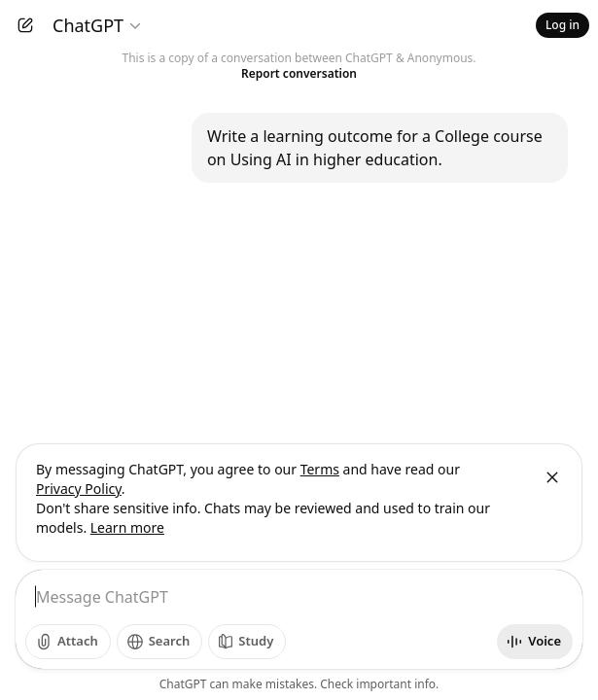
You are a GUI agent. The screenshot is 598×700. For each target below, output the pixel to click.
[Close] (552, 477)
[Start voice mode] (535, 642)
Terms (320, 469)
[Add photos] (68, 642)
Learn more (127, 527)
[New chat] (25, 25)
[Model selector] (98, 25)
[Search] (160, 642)
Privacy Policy (79, 489)
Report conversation (299, 74)
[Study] (247, 642)
